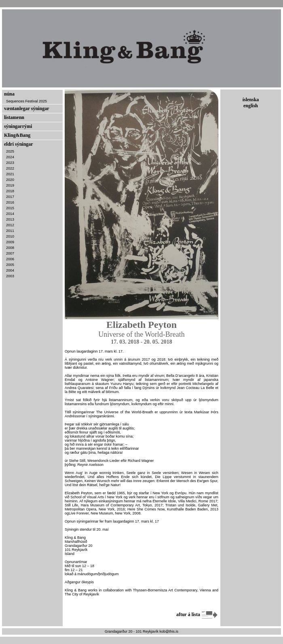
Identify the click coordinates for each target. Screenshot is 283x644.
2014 (10, 214)
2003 (10, 276)
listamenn (14, 117)
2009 (10, 242)
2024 (10, 157)
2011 (10, 231)
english (251, 106)
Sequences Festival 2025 (26, 101)
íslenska (251, 100)
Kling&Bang (17, 135)
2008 (10, 248)
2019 (10, 185)
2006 (10, 259)
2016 (10, 202)
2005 (10, 265)
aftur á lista (197, 614)
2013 (10, 219)
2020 (10, 180)
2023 (10, 163)
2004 (10, 270)
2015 (10, 208)
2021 (10, 174)
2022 (10, 168)
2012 (10, 225)
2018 (10, 191)
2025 (10, 151)
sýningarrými (18, 126)
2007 (10, 253)
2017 (10, 197)
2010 (10, 236)
